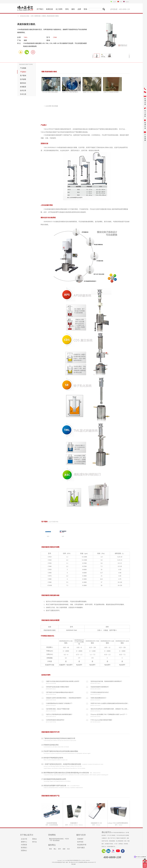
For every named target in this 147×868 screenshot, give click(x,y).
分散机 (44, 16)
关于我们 (40, 9)
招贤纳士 (24, 850)
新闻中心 (24, 842)
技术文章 (23, 90)
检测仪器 (49, 9)
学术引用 (23, 94)
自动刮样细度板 (52, 823)
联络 (85, 9)
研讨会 (34, 842)
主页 (32, 16)
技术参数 (23, 79)
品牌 (79, 9)
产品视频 (23, 68)
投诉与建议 (81, 848)
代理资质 (24, 845)
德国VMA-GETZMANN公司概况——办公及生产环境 (92, 92)
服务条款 (23, 83)
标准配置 (23, 87)
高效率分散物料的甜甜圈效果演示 (113, 92)
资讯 (67, 9)
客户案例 (23, 76)
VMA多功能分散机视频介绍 (51, 92)
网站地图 (73, 864)
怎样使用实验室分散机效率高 (55, 720)
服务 (73, 9)
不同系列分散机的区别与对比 (100, 692)
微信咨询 (27, 52)
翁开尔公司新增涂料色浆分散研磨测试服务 (59, 714)
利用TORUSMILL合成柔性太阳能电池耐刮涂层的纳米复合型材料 (110, 703)
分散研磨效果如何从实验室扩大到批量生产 (59, 703)
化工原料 (59, 9)
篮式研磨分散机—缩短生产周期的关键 (58, 709)
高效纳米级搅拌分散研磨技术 (100, 687)
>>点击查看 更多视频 (51, 106)
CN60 (55, 37)
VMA (26, 37)
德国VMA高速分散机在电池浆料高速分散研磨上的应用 (63, 681)
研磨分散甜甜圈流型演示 (98, 698)
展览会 (34, 839)
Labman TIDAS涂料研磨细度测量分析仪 (121, 823)
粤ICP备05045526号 (73, 862)
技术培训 (80, 842)
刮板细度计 (74, 823)
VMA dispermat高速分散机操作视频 (101, 720)
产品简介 (23, 72)
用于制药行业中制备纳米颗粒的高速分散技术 (60, 692)
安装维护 (80, 839)
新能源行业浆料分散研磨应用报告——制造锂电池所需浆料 (64, 698)
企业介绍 (24, 839)
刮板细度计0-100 (96, 823)
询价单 (21, 52)
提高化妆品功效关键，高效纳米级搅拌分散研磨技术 (106, 681)
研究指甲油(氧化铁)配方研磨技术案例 (58, 687)
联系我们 (24, 848)
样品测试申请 (82, 845)
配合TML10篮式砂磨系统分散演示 (72, 92)
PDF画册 (33, 52)
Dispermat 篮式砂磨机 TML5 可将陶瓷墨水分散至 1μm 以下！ (109, 714)
